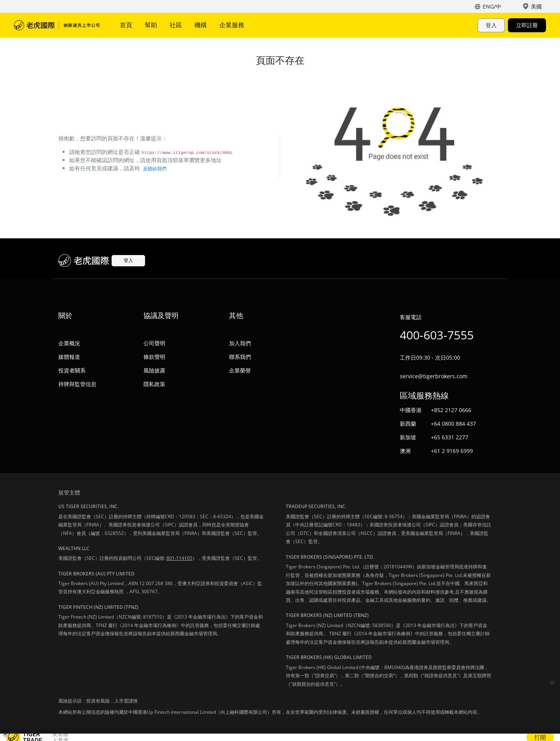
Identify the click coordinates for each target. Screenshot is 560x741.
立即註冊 (527, 25)
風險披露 (154, 370)
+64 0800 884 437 (453, 424)
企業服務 (232, 25)
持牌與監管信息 (77, 384)
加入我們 (240, 343)
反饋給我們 (155, 169)
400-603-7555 (437, 335)
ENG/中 (492, 6)
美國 (536, 6)
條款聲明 (154, 357)
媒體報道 (69, 357)
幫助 (151, 25)
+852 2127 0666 (451, 410)
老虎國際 (57, 25)
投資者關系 (72, 370)
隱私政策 (154, 384)
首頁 (126, 25)
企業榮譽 (240, 370)
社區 (176, 25)
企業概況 (69, 343)
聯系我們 (240, 357)
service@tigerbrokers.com (434, 376)
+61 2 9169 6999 (452, 451)
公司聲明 (154, 343)
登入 (491, 25)
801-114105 (179, 558)
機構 (201, 25)
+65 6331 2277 (450, 437)
